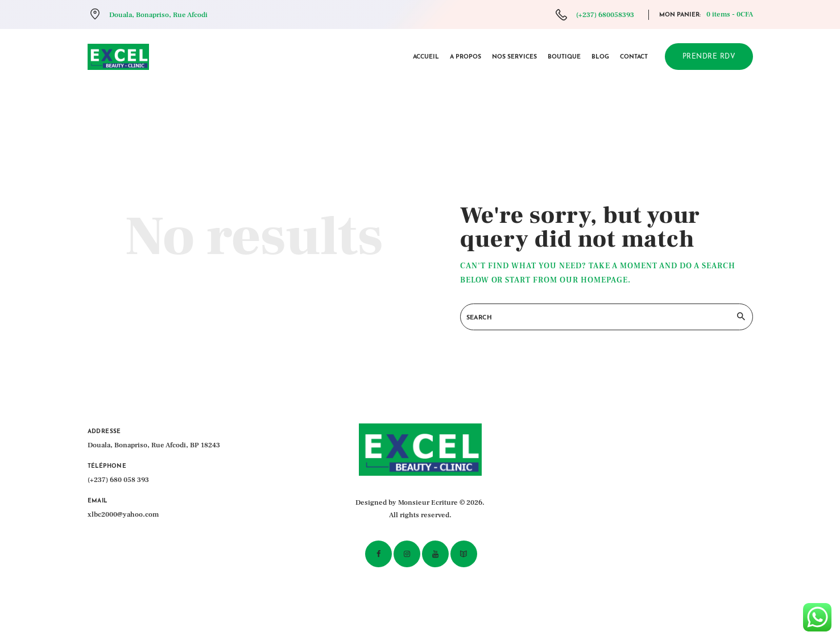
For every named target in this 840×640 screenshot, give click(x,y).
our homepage (594, 280)
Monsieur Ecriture (428, 502)
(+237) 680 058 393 (118, 480)
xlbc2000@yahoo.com (123, 514)
